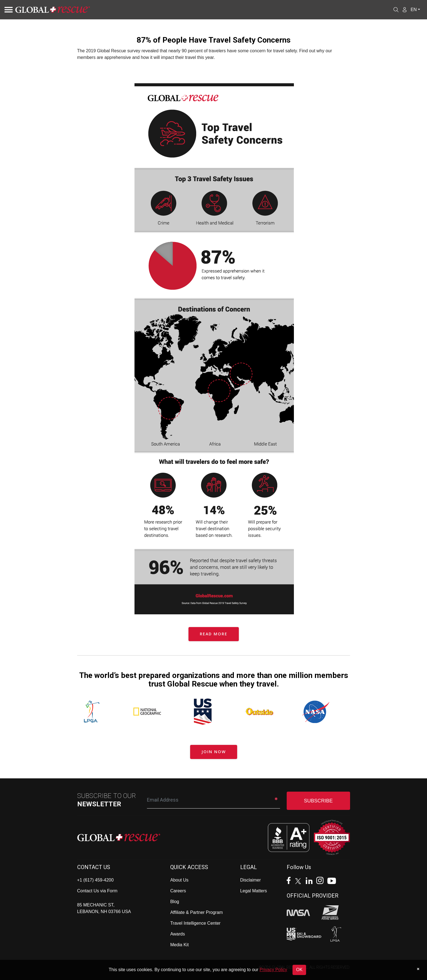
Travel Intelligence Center (195, 923)
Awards (178, 934)
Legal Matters (254, 891)
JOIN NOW (214, 752)
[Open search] (396, 10)
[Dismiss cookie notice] (418, 969)
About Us (179, 880)
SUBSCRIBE (318, 801)
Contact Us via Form (97, 891)
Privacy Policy (273, 970)
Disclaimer (251, 880)
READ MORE (214, 634)
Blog (175, 902)
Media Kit (179, 945)
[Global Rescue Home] (53, 10)
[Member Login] (405, 9)
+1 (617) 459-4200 (95, 880)
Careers (178, 891)
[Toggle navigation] (7, 10)
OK (299, 970)
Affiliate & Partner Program (196, 912)
